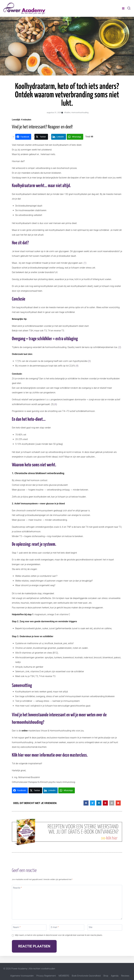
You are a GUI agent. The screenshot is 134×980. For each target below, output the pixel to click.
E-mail (55, 927)
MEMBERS (64, 976)
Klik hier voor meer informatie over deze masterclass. (50, 755)
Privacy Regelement (46, 976)
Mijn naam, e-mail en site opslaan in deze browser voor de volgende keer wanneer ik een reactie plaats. (59, 935)
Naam (17, 927)
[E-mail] (67, 927)
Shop (106, 976)
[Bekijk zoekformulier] (129, 8)
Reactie (17, 888)
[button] (86, 803)
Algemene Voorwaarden (22, 976)
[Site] (105, 927)
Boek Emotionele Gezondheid (86, 976)
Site (90, 927)
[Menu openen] (123, 8)
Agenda (115, 976)
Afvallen (67, 112)
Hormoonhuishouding (80, 112)
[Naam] (29, 927)
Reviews (125, 976)
